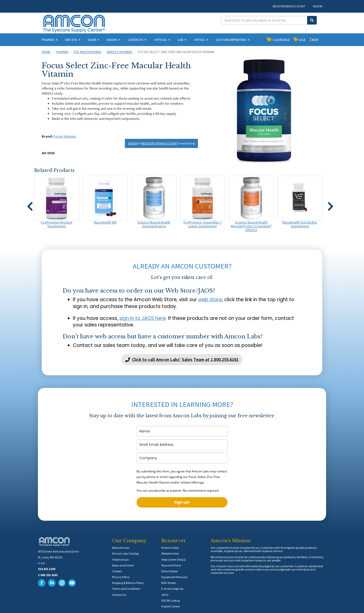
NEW (314, 39)
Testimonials (120, 560)
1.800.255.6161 (48, 575)
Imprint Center (171, 606)
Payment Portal (171, 565)
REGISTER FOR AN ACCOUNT (159, 143)
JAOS (165, 595)
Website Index (170, 553)
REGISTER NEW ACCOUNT (289, 6)
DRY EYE (73, 40)
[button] (30, 204)
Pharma (62, 52)
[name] (182, 431)
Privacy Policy (121, 577)
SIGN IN (317, 6)
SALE (300, 39)
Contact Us (119, 595)
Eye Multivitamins (88, 52)
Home (46, 52)
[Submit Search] (312, 20)
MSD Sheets (169, 583)
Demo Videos (170, 571)
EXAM (94, 40)
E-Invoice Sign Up (172, 589)
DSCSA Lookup (170, 600)
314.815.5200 (47, 569)
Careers (117, 571)
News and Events (123, 565)
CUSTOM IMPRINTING (233, 40)
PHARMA (50, 40)
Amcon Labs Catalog (125, 553)
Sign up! (182, 502)
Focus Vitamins (65, 136)
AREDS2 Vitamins (120, 52)
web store (210, 300)
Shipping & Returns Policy (128, 583)
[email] (182, 445)
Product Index (170, 548)
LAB (182, 40)
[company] (182, 458)
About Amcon (121, 548)
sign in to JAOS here (143, 318)
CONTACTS (137, 40)
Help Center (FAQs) (173, 560)
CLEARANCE (278, 39)
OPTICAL (162, 40)
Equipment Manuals (174, 577)
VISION (113, 40)
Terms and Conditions (126, 589)
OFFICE (201, 40)
